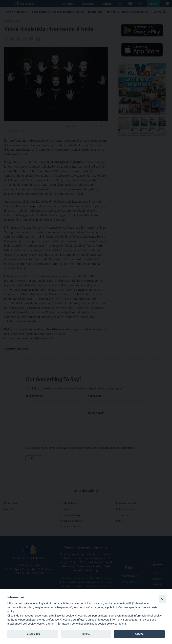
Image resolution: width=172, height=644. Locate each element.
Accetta (139, 634)
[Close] (162, 599)
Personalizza (33, 634)
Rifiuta (86, 634)
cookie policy (106, 624)
